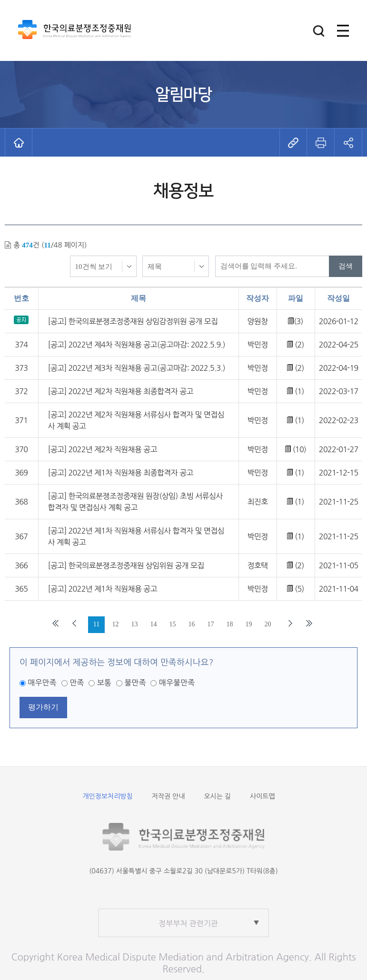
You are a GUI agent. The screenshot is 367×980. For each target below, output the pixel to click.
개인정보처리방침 (107, 796)
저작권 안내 (169, 796)
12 (116, 624)
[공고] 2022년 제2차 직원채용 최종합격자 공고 (121, 391)
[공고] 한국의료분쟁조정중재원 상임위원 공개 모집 (126, 565)
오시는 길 (217, 796)
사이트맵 (263, 796)
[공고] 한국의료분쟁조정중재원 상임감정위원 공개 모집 (133, 321)
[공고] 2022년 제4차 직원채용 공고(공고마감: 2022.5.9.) (137, 345)
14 (154, 624)
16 (192, 624)
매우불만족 (177, 683)
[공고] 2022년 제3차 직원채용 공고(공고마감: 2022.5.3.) (137, 368)
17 (211, 624)
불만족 (135, 683)
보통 (104, 683)
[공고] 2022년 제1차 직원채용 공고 (103, 589)
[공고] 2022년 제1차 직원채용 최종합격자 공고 (121, 473)
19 (249, 624)
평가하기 (43, 707)
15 (173, 624)
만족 (77, 683)
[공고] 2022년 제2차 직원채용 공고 (103, 449)
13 (135, 624)
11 (96, 624)
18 (230, 624)
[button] (319, 31)
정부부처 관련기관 (188, 923)
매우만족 (42, 683)
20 (268, 624)
